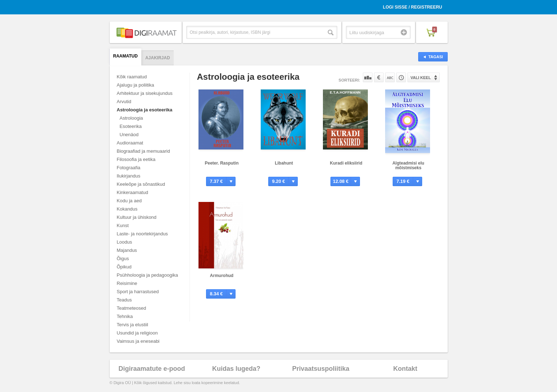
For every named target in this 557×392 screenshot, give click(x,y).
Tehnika (125, 316)
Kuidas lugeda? (236, 369)
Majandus (127, 250)
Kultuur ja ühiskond (137, 217)
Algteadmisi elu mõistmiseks (408, 165)
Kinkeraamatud (133, 192)
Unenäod (129, 135)
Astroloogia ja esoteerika (145, 110)
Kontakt (405, 369)
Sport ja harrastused (138, 292)
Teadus (124, 300)
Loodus (125, 242)
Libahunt (284, 163)
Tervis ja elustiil (133, 325)
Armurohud (222, 276)
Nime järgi (390, 77)
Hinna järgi (379, 77)
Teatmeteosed (132, 308)
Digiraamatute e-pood (152, 369)
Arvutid (124, 102)
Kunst (123, 225)
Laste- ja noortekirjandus (142, 234)
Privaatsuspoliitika (321, 369)
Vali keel (421, 78)
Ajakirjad (158, 58)
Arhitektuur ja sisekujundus (145, 93)
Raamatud (125, 56)
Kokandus (127, 209)
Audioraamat (130, 143)
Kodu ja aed (129, 201)
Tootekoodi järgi (401, 77)
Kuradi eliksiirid (346, 163)
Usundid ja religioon (137, 333)
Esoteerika (131, 126)
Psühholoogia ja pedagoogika (148, 275)
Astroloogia (131, 118)
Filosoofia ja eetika (136, 159)
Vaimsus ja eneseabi (138, 341)
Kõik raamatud (132, 77)
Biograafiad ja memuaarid (143, 151)
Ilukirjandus (129, 176)
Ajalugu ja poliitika (136, 85)
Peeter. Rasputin (222, 163)
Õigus (123, 259)
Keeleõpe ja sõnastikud (141, 184)
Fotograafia (129, 168)
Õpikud (124, 267)
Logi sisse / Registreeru (413, 7)
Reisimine (127, 283)
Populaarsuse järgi (368, 77)
